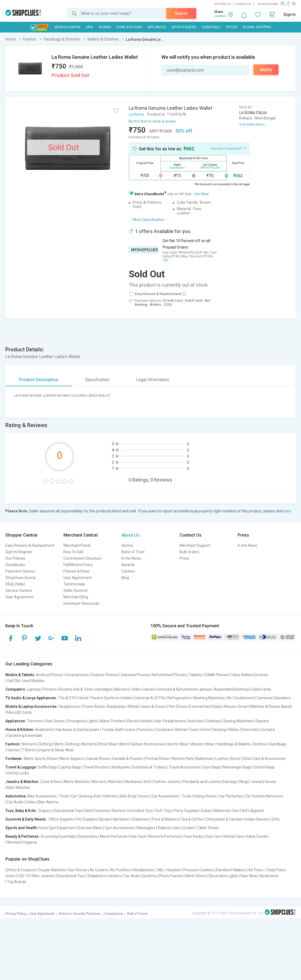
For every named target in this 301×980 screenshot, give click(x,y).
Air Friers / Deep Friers (267, 870)
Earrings (230, 782)
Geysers (262, 721)
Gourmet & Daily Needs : (27, 819)
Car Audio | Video (21, 802)
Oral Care (213, 836)
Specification (97, 380)
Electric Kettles (140, 721)
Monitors (122, 689)
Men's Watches (77, 782)
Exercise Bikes (90, 828)
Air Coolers (99, 870)
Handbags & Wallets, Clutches (242, 744)
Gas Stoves (78, 870)
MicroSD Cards (19, 712)
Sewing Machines (238, 721)
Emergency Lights (82, 721)
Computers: (16, 689)
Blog (125, 578)
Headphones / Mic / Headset (157, 870)
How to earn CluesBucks (229, 148)
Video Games (143, 689)
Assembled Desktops (232, 689)
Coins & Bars (51, 782)
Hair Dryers (55, 721)
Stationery (141, 819)
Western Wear (203, 744)
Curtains (268, 730)
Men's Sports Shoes (41, 759)
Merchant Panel (77, 545)
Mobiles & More (68, 27)
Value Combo (257, 836)
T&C (166, 260)
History (127, 545)
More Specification (149, 220)
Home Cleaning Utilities (220, 730)
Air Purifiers (120, 870)
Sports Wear (178, 744)
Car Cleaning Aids (86, 796)
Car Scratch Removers (264, 796)
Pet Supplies (87, 819)
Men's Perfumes (114, 836)
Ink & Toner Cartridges (93, 689)
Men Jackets (43, 876)
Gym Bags (212, 767)
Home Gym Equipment (57, 828)
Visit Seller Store (251, 125)
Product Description (39, 380)
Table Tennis (208, 828)
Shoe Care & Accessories (264, 759)
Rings (244, 782)
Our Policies (15, 558)
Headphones (69, 706)
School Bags (264, 767)
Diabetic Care (169, 828)
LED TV (24, 876)
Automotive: (16, 796)
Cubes (206, 811)
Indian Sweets (257, 819)
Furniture (146, 730)
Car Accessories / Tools (171, 796)
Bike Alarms (48, 802)
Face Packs (193, 836)
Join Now (201, 194)
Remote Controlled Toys (132, 811)
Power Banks (94, 706)
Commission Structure (83, 558)
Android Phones (50, 675)
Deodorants (88, 836)
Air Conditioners (241, 698)
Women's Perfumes (165, 836)
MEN (90, 27)
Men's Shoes (196, 876)
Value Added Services (249, 675)
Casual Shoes (98, 759)
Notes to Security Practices (79, 914)
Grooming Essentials (58, 836)
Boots (236, 759)
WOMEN (105, 27)
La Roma (136, 114)
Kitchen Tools (187, 730)
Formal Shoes (157, 759)
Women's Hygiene (22, 842)
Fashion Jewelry (167, 782)
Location (220, 16)
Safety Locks (18, 773)
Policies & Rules (77, 571)
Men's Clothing (66, 744)
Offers (232, 27)
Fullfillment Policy (78, 565)
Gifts (275, 819)
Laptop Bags (70, 767)
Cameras (264, 698)
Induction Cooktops (204, 721)
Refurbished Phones (169, 675)
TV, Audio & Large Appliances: (31, 698)
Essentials (211, 27)
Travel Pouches (96, 767)
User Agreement (19, 597)
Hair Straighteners (170, 721)
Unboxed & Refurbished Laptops (184, 689)
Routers (66, 689)
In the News (131, 558)
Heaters (115, 876)
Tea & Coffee (192, 819)
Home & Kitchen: (20, 730)
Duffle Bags (48, 767)
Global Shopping (257, 27)
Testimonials (74, 584)
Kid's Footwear (97, 811)
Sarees (13, 750)
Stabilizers (97, 876)
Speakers (283, 698)
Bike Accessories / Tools (48, 796)
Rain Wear (249, 876)
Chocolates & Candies (224, 819)
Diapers (45, 811)
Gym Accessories (119, 828)
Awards (128, 565)
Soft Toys (164, 811)
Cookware (164, 730)
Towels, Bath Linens (119, 730)
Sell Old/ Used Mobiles (26, 681)
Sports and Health (21, 828)
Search (181, 13)
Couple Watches (52, 870)
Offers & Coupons (21, 870)
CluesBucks (15, 565)
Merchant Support (195, 545)
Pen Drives (178, 706)
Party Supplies (186, 811)
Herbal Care (234, 836)
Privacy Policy (16, 914)
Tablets (195, 675)
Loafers (222, 759)
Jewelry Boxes (264, 782)
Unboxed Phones (135, 675)
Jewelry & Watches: (22, 782)
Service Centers (19, 591)
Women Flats (182, 759)
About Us (130, 535)
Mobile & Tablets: (20, 675)
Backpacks (116, 706)
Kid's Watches (19, 788)
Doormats (250, 730)
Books (105, 819)
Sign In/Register (19, 552)
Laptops (34, 689)
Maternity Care (227, 811)
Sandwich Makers (231, 870)
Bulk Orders (189, 552)
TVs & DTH (67, 698)
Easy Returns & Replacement (30, 545)
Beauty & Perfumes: (23, 836)
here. (288, 511)
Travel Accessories (185, 767)
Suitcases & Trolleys (149, 767)
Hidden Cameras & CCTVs (143, 698)
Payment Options (20, 571)
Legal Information (153, 380)
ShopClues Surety (21, 578)
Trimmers (35, 721)
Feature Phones (105, 675)
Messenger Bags (237, 767)
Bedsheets (44, 730)
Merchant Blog (76, 597)
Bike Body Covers (135, 796)
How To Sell (73, 552)
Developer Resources (81, 603)
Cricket (189, 828)
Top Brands (17, 882)
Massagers (146, 828)
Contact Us (243, 4)
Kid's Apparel (253, 811)
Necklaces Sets (138, 782)
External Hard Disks (205, 706)
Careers (128, 571)
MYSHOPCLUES (145, 250)
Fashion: (13, 744)
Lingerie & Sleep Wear (55, 750)
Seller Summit (76, 591)
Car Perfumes (231, 796)
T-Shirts (28, 750)
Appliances (157, 27)
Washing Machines (209, 698)
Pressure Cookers (198, 870)
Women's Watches (107, 782)
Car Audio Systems (140, 876)
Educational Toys (68, 811)
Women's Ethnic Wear (99, 744)
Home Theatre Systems (99, 698)
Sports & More (184, 27)
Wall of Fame (137, 914)
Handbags (278, 744)
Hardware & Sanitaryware (78, 730)
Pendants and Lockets (202, 782)
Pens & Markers (165, 819)
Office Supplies (61, 819)
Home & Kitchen (129, 27)
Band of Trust (133, 552)
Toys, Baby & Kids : (22, 811)
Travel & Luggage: (21, 767)
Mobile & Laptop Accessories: (32, 706)
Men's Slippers (72, 759)
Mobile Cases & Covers (147, 706)
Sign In (290, 14)
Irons (11, 876)
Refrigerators (179, 698)
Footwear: (14, 759)
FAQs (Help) (15, 584)
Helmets (110, 796)
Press (184, 558)
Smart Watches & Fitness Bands (265, 706)
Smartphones (77, 675)
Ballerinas (204, 759)
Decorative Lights (223, 876)
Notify (266, 70)
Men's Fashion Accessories (142, 744)
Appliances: (16, 721)
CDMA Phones (216, 675)
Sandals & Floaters (128, 759)
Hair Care (138, 836)
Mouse (230, 706)
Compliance (114, 914)
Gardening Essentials (25, 735)
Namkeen (121, 819)
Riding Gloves (205, 796)
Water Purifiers (112, 721)
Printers (50, 689)
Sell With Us (223, 4)
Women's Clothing (37, 744)
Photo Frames (171, 876)
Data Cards (262, 689)
